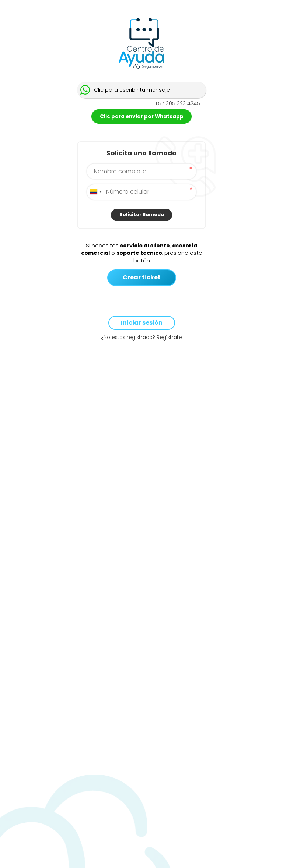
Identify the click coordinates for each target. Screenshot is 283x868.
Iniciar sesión (142, 323)
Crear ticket (142, 277)
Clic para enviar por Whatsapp (142, 117)
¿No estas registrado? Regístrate (141, 338)
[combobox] (95, 192)
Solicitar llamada (142, 214)
